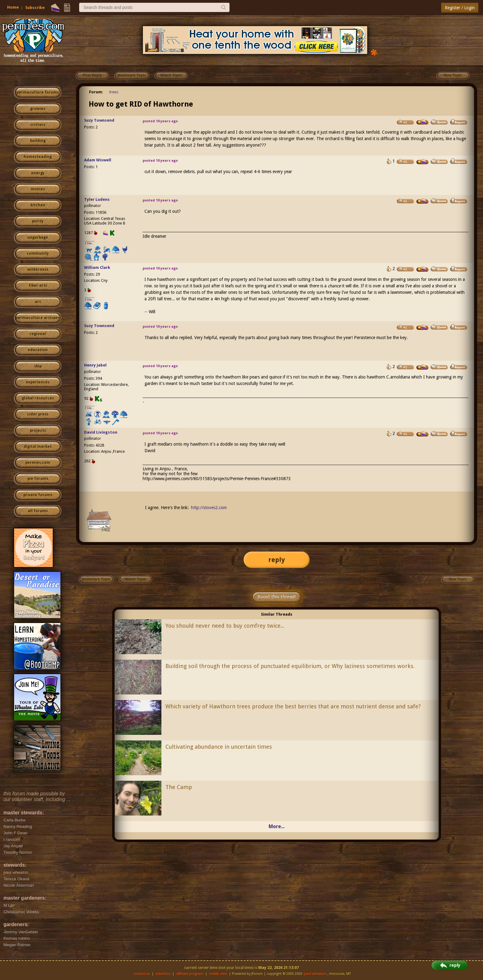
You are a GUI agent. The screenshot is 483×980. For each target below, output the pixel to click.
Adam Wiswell (98, 160)
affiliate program (190, 974)
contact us (142, 974)
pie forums (38, 479)
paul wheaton (315, 974)
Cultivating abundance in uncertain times (219, 747)
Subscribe (35, 8)
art (38, 302)
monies (38, 189)
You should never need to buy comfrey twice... (225, 626)
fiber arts (38, 285)
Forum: (96, 92)
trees (114, 92)
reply (277, 560)
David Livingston (101, 432)
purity (38, 221)
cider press (38, 414)
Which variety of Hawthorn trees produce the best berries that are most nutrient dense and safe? (293, 706)
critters (38, 125)
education (38, 350)
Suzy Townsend (99, 120)
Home (13, 7)
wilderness (38, 269)
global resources (38, 398)
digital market (38, 447)
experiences (38, 382)
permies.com (38, 463)
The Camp (179, 787)
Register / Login (460, 8)
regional (38, 334)
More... (277, 826)
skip (38, 366)
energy (38, 173)
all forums (38, 511)
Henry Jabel (95, 365)
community (38, 253)
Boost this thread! (277, 597)
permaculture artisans (38, 318)
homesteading (38, 157)
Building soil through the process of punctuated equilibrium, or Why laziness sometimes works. (290, 666)
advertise (163, 974)
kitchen (38, 205)
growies (38, 109)
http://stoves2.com (209, 508)
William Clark (97, 267)
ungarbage (38, 237)
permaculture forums (38, 92)
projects (38, 431)
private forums (38, 495)
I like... (90, 243)
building (38, 141)
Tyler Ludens (97, 199)
